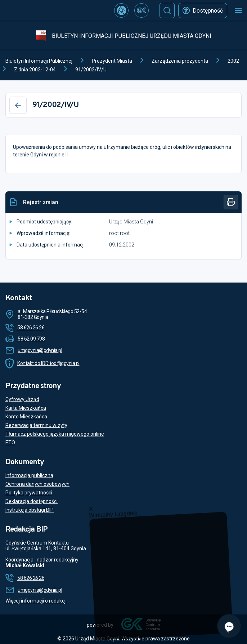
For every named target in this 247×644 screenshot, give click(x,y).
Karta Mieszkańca (26, 408)
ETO (10, 443)
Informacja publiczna (29, 475)
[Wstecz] (18, 105)
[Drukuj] (231, 202)
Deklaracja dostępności (32, 501)
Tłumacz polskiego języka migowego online (55, 434)
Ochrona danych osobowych (37, 484)
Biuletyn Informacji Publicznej (39, 61)
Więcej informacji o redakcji (36, 601)
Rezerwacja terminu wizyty (36, 425)
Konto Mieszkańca (26, 417)
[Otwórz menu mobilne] (238, 10)
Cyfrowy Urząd (22, 399)
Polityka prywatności (29, 493)
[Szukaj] (167, 10)
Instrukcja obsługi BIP (30, 510)
